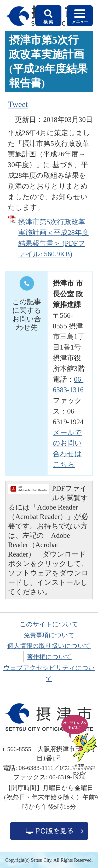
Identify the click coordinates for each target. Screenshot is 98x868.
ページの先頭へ (80, 745)
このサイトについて (49, 624)
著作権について (49, 657)
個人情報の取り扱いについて (49, 646)
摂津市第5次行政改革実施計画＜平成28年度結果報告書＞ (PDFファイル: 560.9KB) (54, 238)
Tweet (18, 104)
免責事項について (49, 635)
